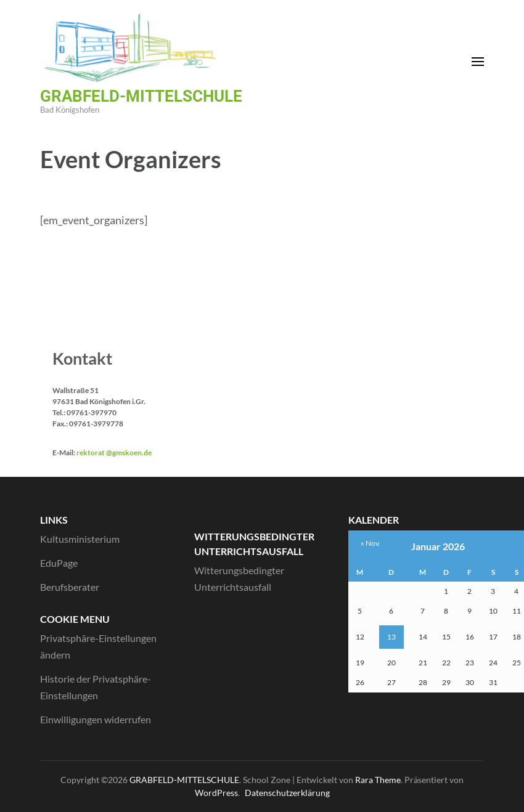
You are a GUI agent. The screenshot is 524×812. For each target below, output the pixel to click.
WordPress (216, 793)
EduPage (59, 563)
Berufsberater (70, 587)
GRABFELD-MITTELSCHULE (141, 96)
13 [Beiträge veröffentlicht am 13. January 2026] (391, 637)
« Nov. (370, 543)
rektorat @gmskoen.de (114, 453)
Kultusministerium (80, 539)
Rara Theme (378, 780)
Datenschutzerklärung (287, 793)
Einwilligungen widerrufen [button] (96, 719)
